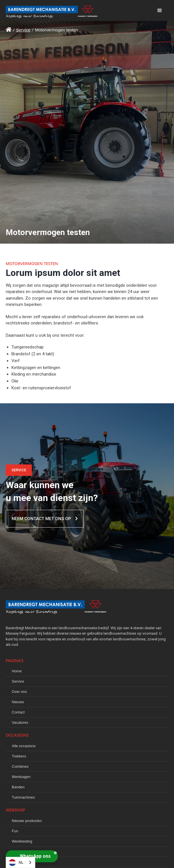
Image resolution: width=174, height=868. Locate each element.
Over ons (19, 692)
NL (16, 863)
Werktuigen (21, 777)
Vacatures (20, 722)
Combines (20, 766)
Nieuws (18, 702)
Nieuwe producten (27, 821)
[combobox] (20, 862)
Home (17, 671)
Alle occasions (24, 746)
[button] (160, 11)
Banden (18, 787)
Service (23, 30)
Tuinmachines (23, 797)
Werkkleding (22, 841)
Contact (18, 712)
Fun (15, 831)
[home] (78, 10)
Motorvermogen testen (56, 30)
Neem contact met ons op (45, 519)
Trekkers (19, 756)
